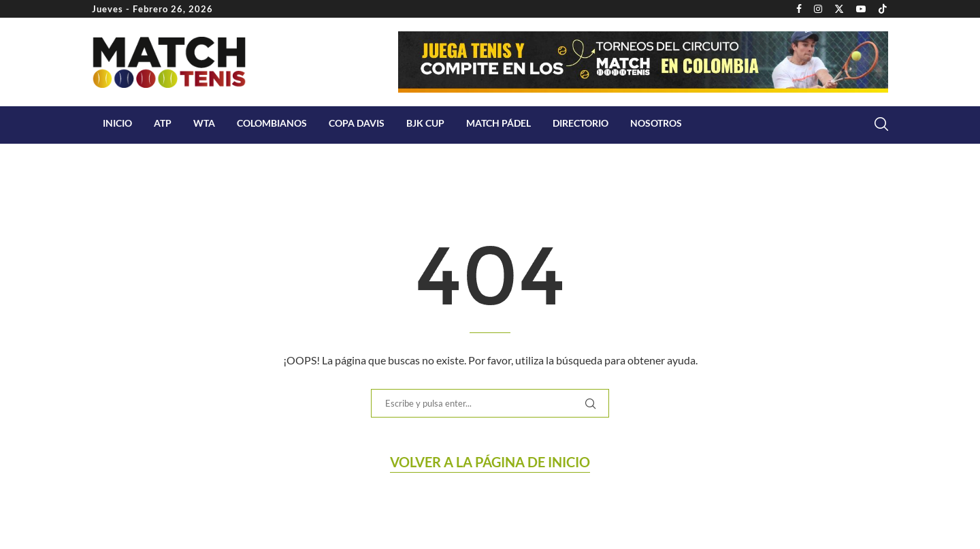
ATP (163, 123)
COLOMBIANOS (272, 123)
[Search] (881, 124)
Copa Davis (357, 123)
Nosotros (656, 123)
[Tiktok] (883, 9)
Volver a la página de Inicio (490, 462)
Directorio (581, 123)
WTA (204, 123)
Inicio (117, 123)
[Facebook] (799, 9)
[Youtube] (861, 9)
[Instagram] (818, 9)
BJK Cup (425, 123)
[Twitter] (839, 9)
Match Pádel (499, 123)
